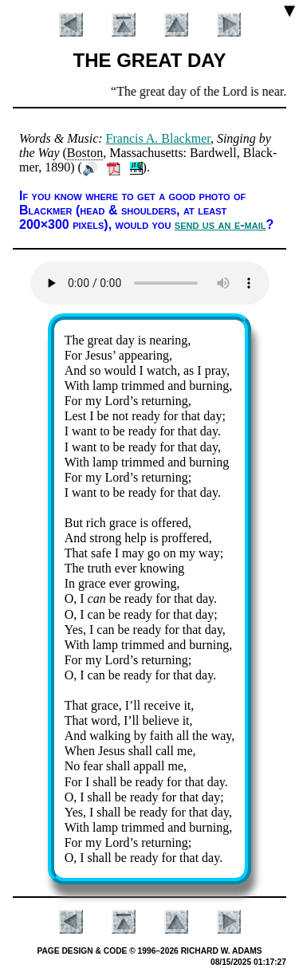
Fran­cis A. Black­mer (158, 138)
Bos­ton (85, 153)
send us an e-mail (220, 224)
